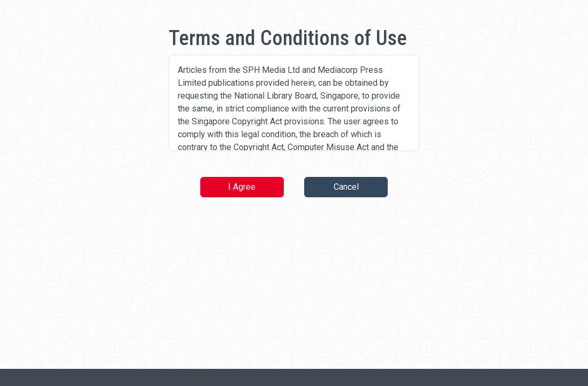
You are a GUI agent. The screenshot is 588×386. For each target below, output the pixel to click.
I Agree (242, 187)
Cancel (346, 187)
